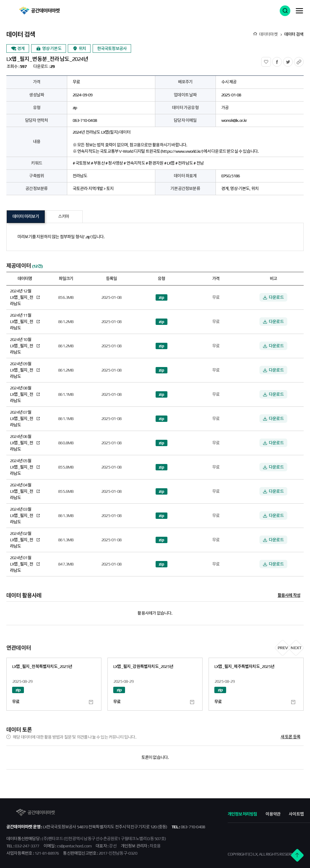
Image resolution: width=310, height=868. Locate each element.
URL (303, 60)
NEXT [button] (296, 648)
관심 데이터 (91, 702)
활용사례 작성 (289, 595)
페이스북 (282, 60)
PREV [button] (283, 648)
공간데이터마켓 (39, 11)
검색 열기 (285, 11)
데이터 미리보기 (26, 216)
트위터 (293, 60)
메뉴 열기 (299, 11)
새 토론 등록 (290, 737)
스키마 (64, 216)
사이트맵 (296, 814)
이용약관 (273, 814)
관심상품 (271, 60)
